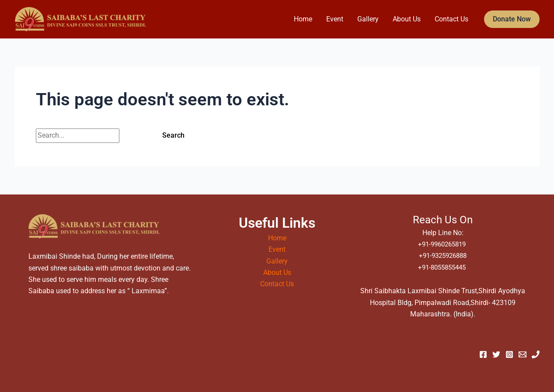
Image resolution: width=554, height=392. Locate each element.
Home (303, 19)
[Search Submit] (134, 135)
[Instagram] (509, 354)
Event (335, 19)
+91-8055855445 (443, 267)
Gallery (368, 19)
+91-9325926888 (443, 255)
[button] (512, 19)
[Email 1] (523, 354)
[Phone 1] (536, 354)
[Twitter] (496, 354)
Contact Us (451, 19)
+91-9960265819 (443, 244)
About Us (407, 19)
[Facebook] (483, 354)
